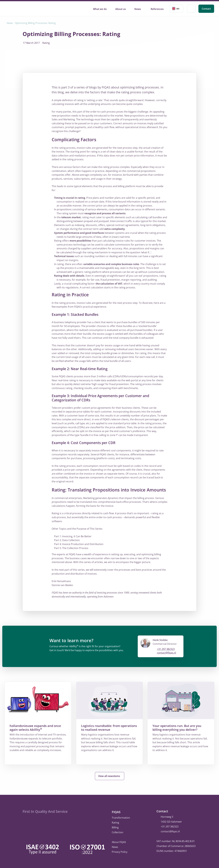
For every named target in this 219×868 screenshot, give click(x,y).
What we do (100, 9)
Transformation (121, 817)
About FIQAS (119, 841)
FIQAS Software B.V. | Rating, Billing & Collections (19, 8)
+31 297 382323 (166, 649)
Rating (115, 822)
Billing (115, 827)
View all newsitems (110, 776)
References (157, 9)
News (138, 9)
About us (121, 9)
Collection (118, 831)
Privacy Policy (120, 851)
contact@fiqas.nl (166, 653)
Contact (206, 9)
